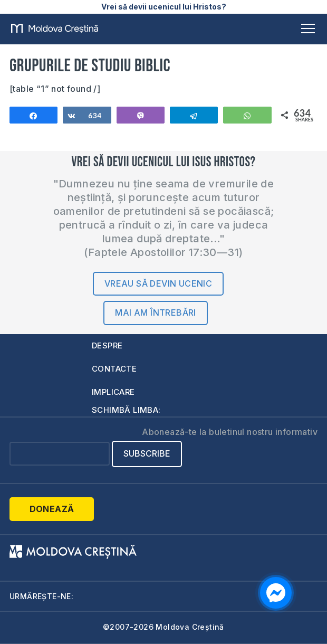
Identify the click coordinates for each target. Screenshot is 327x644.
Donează (52, 509)
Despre (107, 345)
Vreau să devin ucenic (158, 283)
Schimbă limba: (126, 410)
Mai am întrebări (155, 312)
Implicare (113, 392)
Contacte (114, 369)
